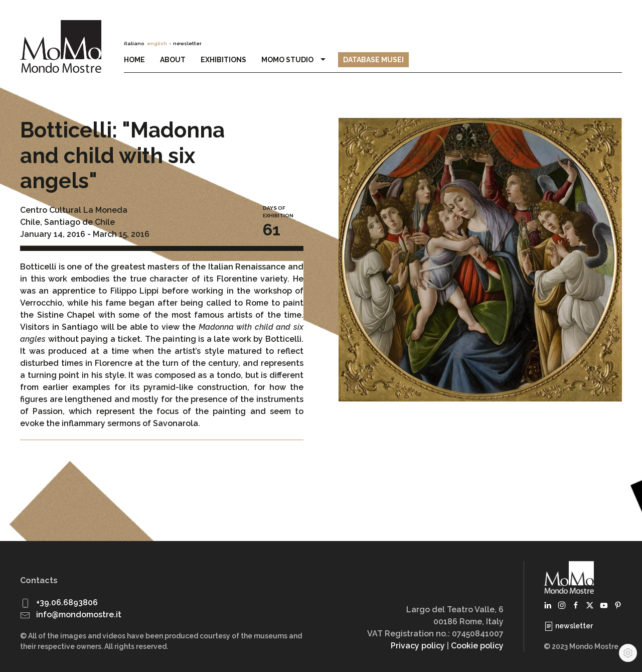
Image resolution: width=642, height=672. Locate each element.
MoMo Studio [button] (295, 60)
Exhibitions (223, 60)
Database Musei (373, 60)
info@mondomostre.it (79, 615)
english (157, 43)
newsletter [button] (187, 43)
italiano (134, 43)
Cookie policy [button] (477, 646)
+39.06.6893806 (67, 602)
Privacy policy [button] (418, 646)
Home (134, 60)
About (173, 60)
